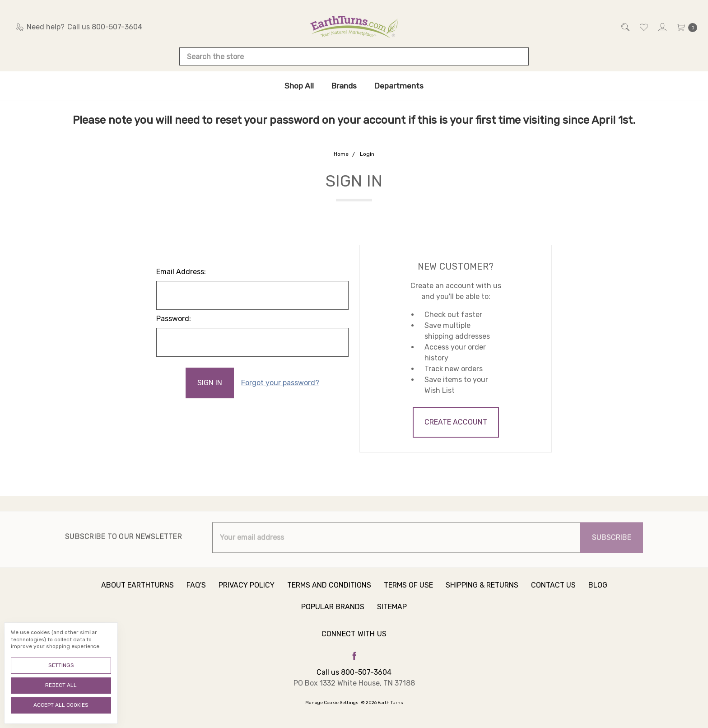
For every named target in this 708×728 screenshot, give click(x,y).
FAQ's (196, 592)
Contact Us (553, 592)
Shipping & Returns (482, 592)
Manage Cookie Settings (332, 703)
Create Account (456, 422)
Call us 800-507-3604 (354, 672)
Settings (61, 665)
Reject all (61, 685)
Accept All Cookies (61, 705)
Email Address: (181, 272)
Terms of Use (408, 592)
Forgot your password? (280, 383)
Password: (174, 319)
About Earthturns (137, 592)
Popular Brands (333, 614)
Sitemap (392, 614)
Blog (598, 592)
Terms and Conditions (329, 592)
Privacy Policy (247, 592)
